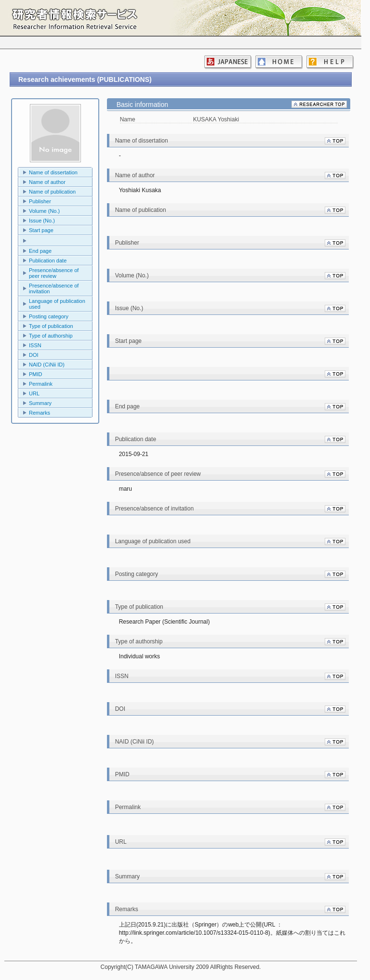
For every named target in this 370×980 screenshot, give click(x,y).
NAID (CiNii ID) (47, 365)
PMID (36, 374)
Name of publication (52, 192)
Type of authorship (51, 336)
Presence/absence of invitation (54, 288)
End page (40, 251)
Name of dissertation (53, 172)
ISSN (35, 345)
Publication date (48, 261)
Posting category (49, 316)
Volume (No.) (44, 211)
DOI (34, 355)
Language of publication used (57, 304)
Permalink (41, 384)
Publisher (40, 201)
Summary (40, 403)
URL (34, 393)
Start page (41, 230)
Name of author (47, 182)
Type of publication (51, 326)
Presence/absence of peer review (54, 273)
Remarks (40, 413)
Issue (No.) (42, 221)
